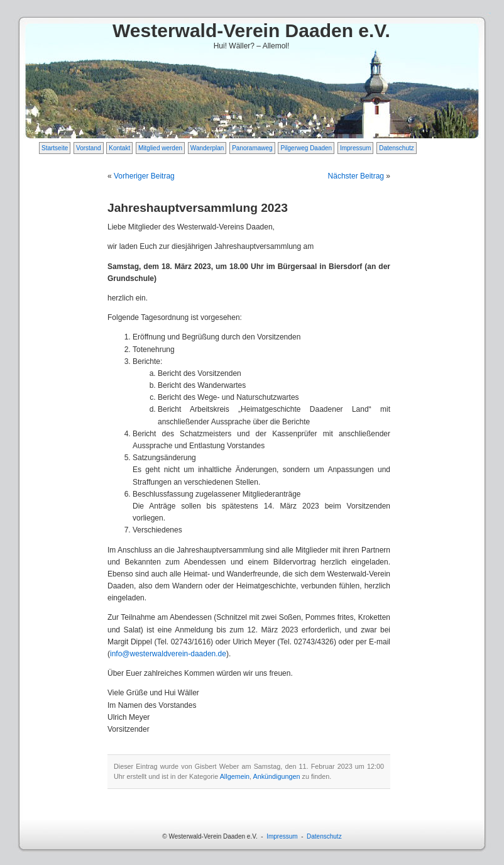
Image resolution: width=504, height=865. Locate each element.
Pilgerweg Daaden (306, 148)
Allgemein (235, 776)
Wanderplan (207, 148)
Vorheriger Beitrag (144, 176)
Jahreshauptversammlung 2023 (198, 208)
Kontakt (119, 148)
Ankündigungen (276, 776)
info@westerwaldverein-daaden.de (168, 654)
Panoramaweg (252, 148)
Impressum (355, 148)
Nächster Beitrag (356, 176)
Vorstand (88, 148)
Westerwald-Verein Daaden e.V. (251, 30)
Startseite (55, 148)
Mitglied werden (160, 148)
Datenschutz (397, 148)
